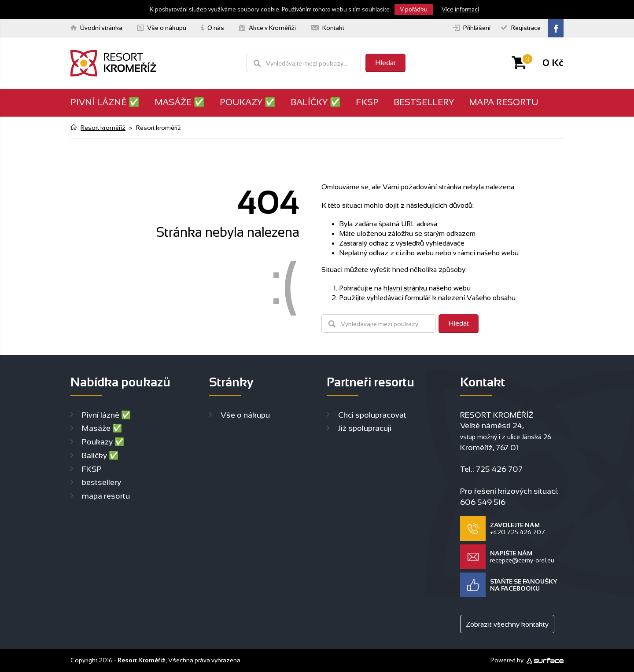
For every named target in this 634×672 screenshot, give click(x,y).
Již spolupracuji (365, 428)
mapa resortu (503, 102)
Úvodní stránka (96, 28)
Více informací (460, 9)
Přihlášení (472, 28)
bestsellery (424, 102)
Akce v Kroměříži (267, 28)
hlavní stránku (405, 288)
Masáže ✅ (180, 102)
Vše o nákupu (162, 28)
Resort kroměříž (103, 128)
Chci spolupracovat (372, 415)
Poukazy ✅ (248, 102)
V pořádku (414, 9)
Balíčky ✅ (316, 102)
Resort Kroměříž (142, 660)
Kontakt (328, 28)
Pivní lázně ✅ (105, 102)
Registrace (521, 28)
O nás (213, 28)
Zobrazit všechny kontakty (507, 624)
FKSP (367, 102)
